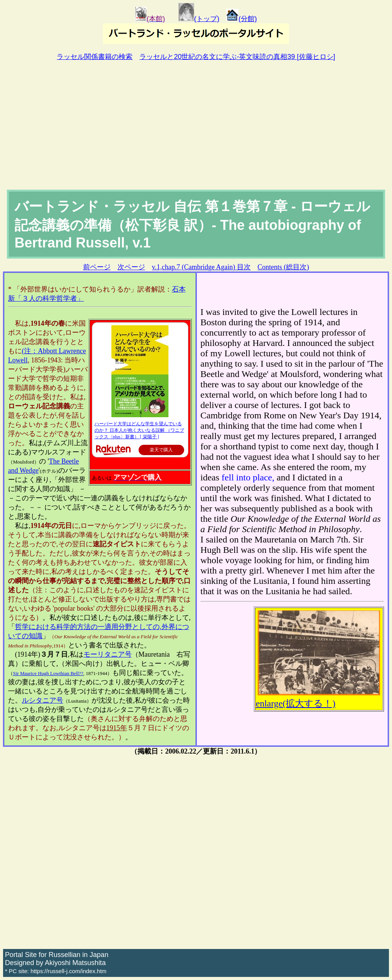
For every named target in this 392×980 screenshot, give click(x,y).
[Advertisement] (196, 132)
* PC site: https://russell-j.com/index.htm (56, 971)
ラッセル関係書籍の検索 (95, 57)
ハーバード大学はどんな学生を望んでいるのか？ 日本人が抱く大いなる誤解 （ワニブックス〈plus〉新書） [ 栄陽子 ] (139, 430)
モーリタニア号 (108, 654)
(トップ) (199, 19)
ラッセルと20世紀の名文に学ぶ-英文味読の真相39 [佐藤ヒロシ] (237, 57)
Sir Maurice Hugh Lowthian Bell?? (48, 673)
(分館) (242, 19)
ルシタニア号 (42, 700)
